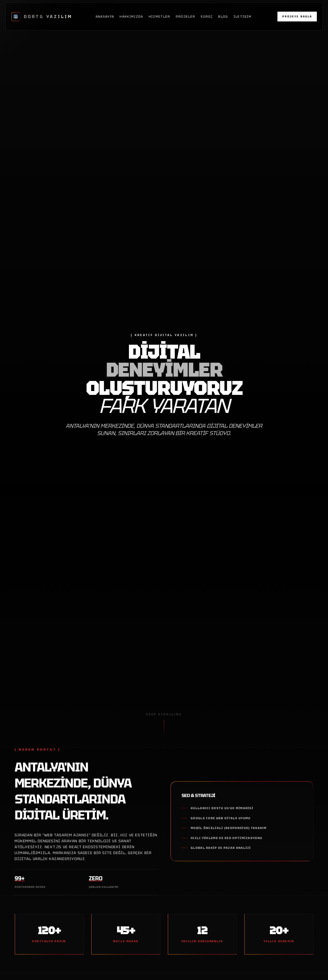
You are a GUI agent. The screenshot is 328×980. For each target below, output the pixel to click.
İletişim (243, 17)
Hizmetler (160, 17)
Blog (223, 17)
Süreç (207, 17)
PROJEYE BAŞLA (297, 16)
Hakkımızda (131, 17)
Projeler (186, 17)
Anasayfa (105, 17)
